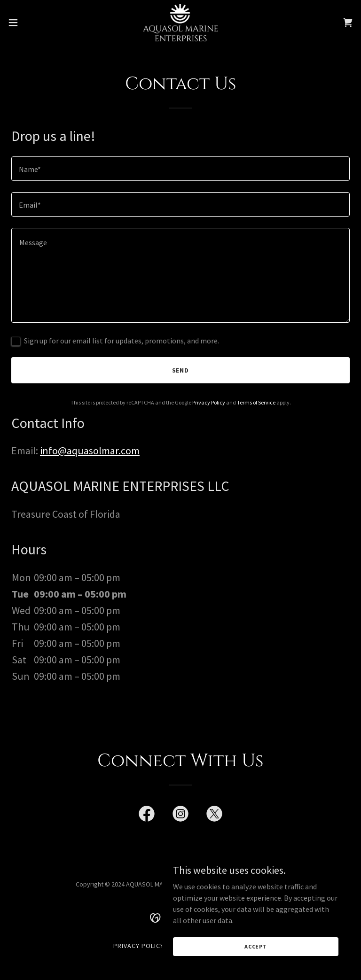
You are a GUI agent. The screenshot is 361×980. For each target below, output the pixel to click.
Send (181, 370)
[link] (180, 23)
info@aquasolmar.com (90, 451)
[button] (30, 23)
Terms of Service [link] (256, 402)
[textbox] (180, 169)
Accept (256, 946)
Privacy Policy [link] (209, 402)
